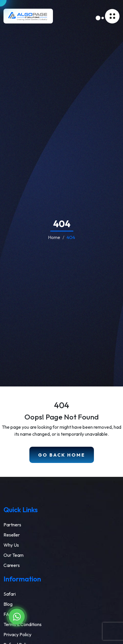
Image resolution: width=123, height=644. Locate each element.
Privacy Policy (17, 634)
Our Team (14, 555)
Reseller (12, 535)
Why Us (11, 545)
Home (54, 237)
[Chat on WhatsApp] (17, 617)
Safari (10, 594)
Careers (12, 565)
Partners (12, 525)
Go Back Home (62, 455)
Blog (8, 604)
